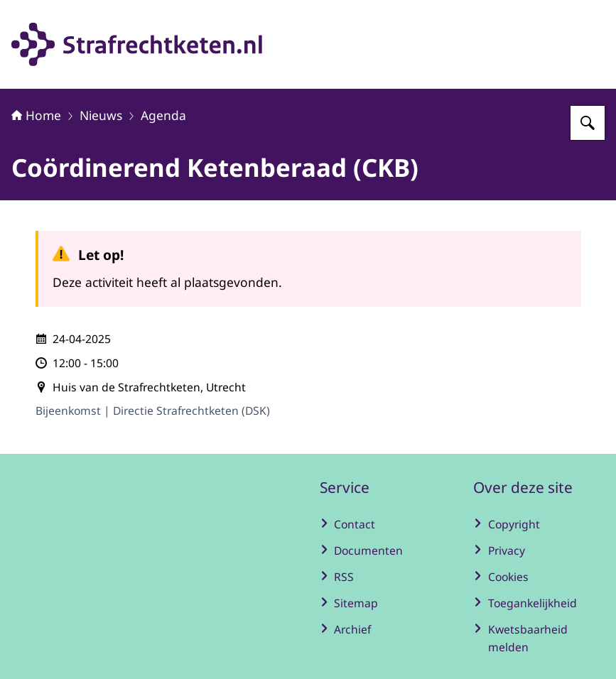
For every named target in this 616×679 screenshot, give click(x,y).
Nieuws (101, 115)
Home (36, 115)
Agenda (163, 115)
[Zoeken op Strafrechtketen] (588, 123)
